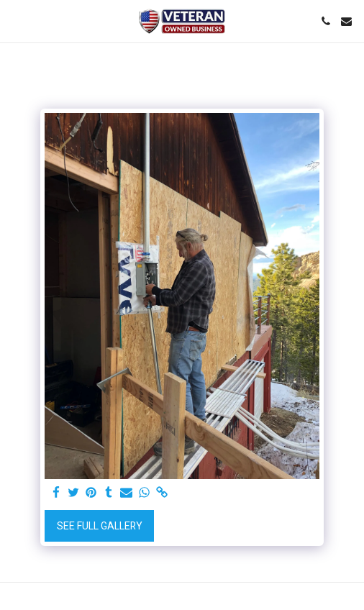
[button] (16, 21)
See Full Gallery (100, 526)
